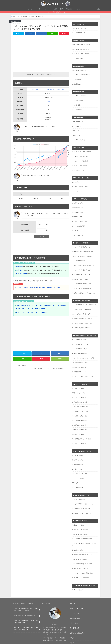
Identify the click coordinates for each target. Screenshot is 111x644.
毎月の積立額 (25, 225)
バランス (47, 103)
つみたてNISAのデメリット (79, 256)
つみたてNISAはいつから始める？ (81, 283)
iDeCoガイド (43, 10)
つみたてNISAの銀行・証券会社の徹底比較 (83, 299)
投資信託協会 (74, 607)
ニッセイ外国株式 (77, 79)
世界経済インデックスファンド (80, 184)
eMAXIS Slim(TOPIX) (78, 120)
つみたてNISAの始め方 (78, 34)
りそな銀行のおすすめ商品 (79, 407)
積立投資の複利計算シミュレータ (81, 501)
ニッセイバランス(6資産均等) (80, 154)
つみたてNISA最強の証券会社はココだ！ (56, 13)
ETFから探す (76, 227)
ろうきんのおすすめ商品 (79, 434)
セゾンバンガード (77, 188)
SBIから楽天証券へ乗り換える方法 (81, 308)
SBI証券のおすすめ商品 (78, 385)
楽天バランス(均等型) (78, 168)
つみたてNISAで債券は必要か (80, 522)
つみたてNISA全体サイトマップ (81, 29)
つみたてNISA (32, 10)
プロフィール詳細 (49, 629)
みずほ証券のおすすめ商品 (79, 420)
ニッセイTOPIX (76, 125)
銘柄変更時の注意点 (77, 535)
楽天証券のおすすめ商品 (79, 380)
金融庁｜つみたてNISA (77, 593)
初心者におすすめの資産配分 (80, 518)
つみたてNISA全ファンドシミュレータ (82, 493)
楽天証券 (19, 268)
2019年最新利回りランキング (80, 355)
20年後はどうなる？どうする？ (80, 274)
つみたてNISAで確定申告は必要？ (81, 278)
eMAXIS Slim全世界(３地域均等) (81, 54)
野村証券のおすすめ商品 (79, 425)
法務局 (72, 627)
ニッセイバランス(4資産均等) (80, 159)
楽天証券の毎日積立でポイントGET (82, 317)
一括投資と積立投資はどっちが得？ (81, 549)
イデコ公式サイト (75, 598)
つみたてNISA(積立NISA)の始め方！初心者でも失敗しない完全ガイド (26, 594)
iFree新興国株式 (76, 104)
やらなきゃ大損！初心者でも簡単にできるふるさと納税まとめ (26, 606)
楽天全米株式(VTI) (77, 84)
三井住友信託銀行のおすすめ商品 (81, 429)
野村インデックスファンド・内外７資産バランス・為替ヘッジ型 (47, 90)
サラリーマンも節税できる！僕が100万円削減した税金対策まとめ (26, 613)
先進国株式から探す (77, 204)
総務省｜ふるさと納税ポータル (79, 617)
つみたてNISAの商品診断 (79, 333)
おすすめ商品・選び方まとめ (80, 337)
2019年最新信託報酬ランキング (80, 360)
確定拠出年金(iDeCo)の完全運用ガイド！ (26, 600)
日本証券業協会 (75, 612)
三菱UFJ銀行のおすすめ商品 (80, 398)
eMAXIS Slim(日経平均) (78, 138)
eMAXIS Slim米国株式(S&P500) (81, 75)
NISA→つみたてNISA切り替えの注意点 (83, 261)
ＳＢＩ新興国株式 (77, 109)
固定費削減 (69, 10)
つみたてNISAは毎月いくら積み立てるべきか (84, 531)
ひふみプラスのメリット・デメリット (82, 368)
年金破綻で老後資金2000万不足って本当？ (83, 287)
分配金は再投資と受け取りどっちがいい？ (83, 540)
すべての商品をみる (77, 231)
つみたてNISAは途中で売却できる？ (82, 526)
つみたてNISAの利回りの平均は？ (81, 265)
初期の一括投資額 (25, 231)
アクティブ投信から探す (79, 222)
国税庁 (72, 622)
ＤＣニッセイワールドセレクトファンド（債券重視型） (32, 313)
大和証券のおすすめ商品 (79, 416)
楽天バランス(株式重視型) (79, 163)
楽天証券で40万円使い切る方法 (80, 321)
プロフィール (79, 10)
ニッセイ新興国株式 (77, 100)
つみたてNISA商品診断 (78, 488)
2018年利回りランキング (79, 364)
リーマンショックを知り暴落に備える (82, 558)
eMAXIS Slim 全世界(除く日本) (80, 50)
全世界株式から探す (77, 200)
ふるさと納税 (53, 10)
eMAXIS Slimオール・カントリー (81, 45)
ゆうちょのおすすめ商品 (79, 389)
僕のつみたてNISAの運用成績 (80, 562)
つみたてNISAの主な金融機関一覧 (81, 303)
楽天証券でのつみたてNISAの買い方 (82, 312)
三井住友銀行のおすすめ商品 (80, 402)
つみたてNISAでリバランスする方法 (82, 544)
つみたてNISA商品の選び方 (79, 342)
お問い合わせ (61, 636)
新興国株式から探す (77, 209)
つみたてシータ (84, 641)
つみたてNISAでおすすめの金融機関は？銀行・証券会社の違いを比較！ (39, 289)
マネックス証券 (21, 275)
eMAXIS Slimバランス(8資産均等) (81, 150)
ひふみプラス (76, 179)
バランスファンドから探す (79, 218)
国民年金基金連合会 (76, 602)
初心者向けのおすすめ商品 (79, 346)
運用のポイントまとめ (78, 513)
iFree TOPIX (75, 129)
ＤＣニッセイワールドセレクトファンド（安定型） (31, 310)
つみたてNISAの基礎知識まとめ (81, 243)
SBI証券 (18, 271)
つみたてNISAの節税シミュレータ (81, 497)
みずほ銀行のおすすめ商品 (79, 394)
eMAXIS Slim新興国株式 (79, 95)
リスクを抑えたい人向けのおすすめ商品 (83, 351)
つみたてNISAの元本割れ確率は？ (81, 269)
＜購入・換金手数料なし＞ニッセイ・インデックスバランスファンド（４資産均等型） (42, 306)
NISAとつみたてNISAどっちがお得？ (82, 252)
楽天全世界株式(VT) (77, 59)
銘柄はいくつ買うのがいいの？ (80, 553)
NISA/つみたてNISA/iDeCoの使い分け (82, 247)
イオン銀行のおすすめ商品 (79, 411)
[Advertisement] (41, 54)
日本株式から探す (77, 213)
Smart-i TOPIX (76, 134)
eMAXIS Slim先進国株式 (79, 70)
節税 (61, 10)
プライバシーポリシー (50, 636)
